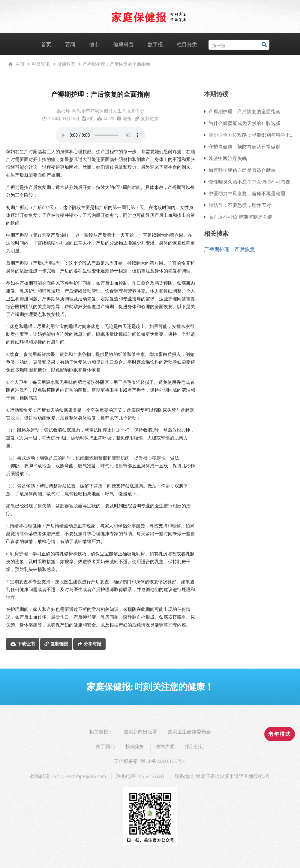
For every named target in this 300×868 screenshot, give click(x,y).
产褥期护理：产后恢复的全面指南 (244, 111)
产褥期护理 (217, 249)
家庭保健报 (139, 17)
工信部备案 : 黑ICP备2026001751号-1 (150, 761)
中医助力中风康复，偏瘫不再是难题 (247, 193)
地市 (94, 44)
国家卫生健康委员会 (189, 732)
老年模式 (280, 734)
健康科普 (124, 44)
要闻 (70, 44)
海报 (127, 119)
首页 (46, 44)
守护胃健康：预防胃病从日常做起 (244, 147)
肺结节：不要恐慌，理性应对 (240, 205)
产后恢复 (245, 249)
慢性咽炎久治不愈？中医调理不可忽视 (249, 182)
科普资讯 (41, 64)
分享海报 (93, 644)
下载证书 (26, 644)
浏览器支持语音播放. (100, 135)
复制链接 (150, 119)
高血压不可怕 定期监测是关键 (240, 217)
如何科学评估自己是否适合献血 (242, 170)
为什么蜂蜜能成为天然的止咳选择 (244, 123)
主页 (20, 64)
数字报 (155, 44)
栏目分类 (187, 44)
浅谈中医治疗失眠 (228, 158)
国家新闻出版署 (140, 732)
